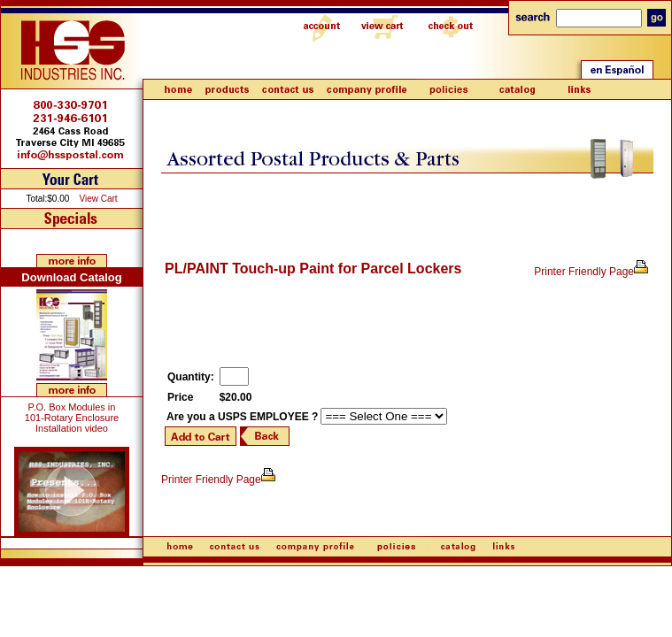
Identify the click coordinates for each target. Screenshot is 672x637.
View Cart (98, 199)
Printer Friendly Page (592, 272)
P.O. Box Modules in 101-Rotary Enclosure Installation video (72, 418)
